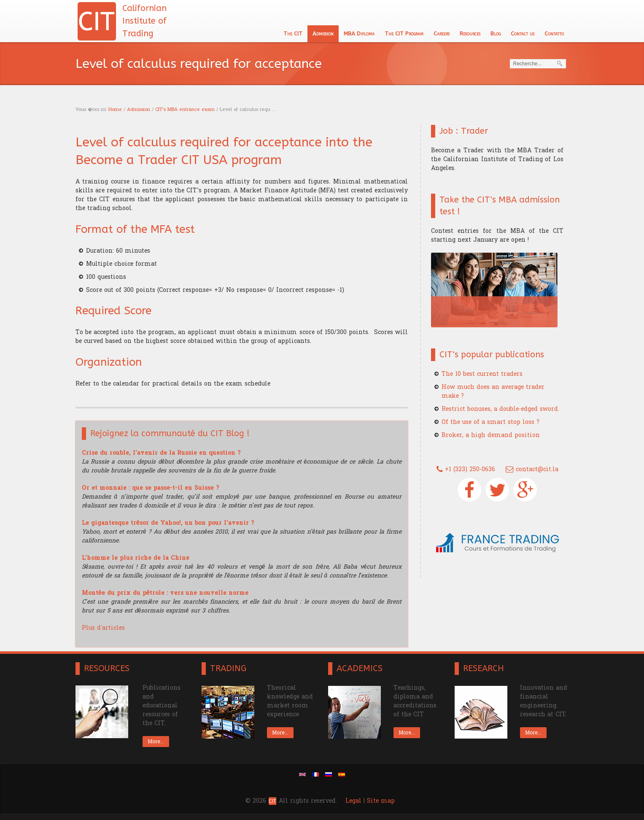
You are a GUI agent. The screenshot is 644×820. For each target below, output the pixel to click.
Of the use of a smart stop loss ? (490, 422)
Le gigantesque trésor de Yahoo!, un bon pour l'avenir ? (168, 523)
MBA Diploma (359, 34)
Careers (442, 34)
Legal (353, 801)
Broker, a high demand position (491, 435)
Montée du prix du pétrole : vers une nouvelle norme (165, 593)
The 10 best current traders (482, 374)
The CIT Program (404, 34)
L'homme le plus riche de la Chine (136, 558)
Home (115, 109)
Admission (323, 34)
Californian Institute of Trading (144, 21)
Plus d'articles (103, 628)
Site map (381, 801)
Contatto (554, 34)
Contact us (523, 34)
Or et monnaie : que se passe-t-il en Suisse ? (151, 488)
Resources (470, 34)
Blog (496, 34)
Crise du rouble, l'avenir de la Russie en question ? (161, 453)
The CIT (293, 34)
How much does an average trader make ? (493, 391)
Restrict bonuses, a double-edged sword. (500, 409)
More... (156, 742)
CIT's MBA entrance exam (185, 109)
